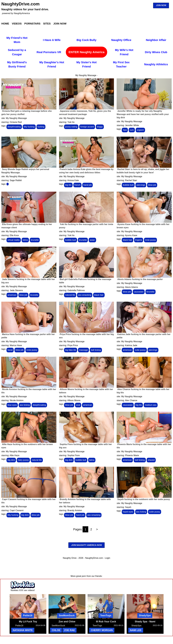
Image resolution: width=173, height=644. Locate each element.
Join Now (60, 24)
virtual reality (14, 240)
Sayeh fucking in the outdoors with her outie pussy (144, 499)
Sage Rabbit (16, 180)
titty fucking (29, 127)
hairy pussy (23, 460)
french (77, 185)
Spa (125, 130)
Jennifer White (132, 125)
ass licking (25, 405)
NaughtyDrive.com (20, 4)
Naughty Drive (70, 558)
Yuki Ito (71, 122)
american (12, 295)
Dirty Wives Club (156, 52)
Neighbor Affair (156, 40)
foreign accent (87, 127)
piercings (141, 185)
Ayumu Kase (131, 235)
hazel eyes (128, 512)
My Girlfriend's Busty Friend (17, 64)
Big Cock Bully (87, 40)
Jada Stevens (16, 290)
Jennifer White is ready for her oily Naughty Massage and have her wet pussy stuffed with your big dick (143, 114)
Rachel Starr (131, 180)
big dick (11, 460)
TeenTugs (106, 615)
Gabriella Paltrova (76, 290)
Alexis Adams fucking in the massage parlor (140, 279)
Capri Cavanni (17, 510)
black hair (127, 240)
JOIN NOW (161, 5)
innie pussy (150, 240)
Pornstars (32, 24)
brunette (35, 240)
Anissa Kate (73, 180)
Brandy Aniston (75, 510)
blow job (152, 185)
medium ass (151, 405)
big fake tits (71, 350)
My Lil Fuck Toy (28, 622)
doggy (100, 127)
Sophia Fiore (74, 455)
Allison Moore (74, 400)
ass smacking (85, 295)
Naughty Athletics (156, 64)
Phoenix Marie (132, 455)
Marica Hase (16, 345)
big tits (68, 185)
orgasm (140, 130)
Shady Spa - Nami (145, 622)
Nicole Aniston (17, 400)
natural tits (70, 295)
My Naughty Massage (16, 118)
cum (132, 130)
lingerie (139, 240)
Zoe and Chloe (67, 622)
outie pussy (140, 350)
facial (10, 350)
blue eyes (12, 405)
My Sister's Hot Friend (86, 64)
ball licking (96, 350)
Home (5, 24)
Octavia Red (16, 122)
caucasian (139, 292)
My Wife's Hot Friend (124, 52)
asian (92, 240)
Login (108, 558)
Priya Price (73, 345)
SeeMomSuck (67, 615)
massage (83, 350)
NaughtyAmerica (22, 13)
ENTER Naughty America (86, 52)
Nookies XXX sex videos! (23, 590)
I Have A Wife (52, 40)
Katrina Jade (131, 345)
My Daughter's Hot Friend (52, 64)
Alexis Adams (132, 287)
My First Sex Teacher (121, 64)
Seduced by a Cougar (17, 52)
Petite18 (28, 615)
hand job (88, 185)
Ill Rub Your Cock (106, 622)
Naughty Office (121, 40)
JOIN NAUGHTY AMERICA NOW (86, 545)
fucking (41, 127)
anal (78, 405)
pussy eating (71, 127)
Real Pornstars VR (49, 52)
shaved (151, 460)
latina (25, 240)
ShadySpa (145, 615)
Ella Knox (14, 235)
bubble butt (128, 185)
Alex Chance (131, 400)
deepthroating (14, 127)
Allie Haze (14, 455)
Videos (17, 24)
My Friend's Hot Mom (17, 40)
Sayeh (128, 507)
